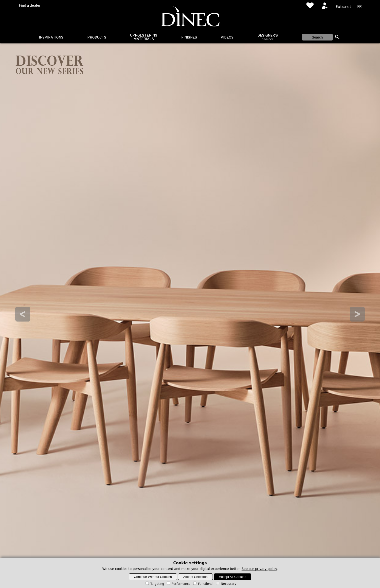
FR (360, 7)
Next (357, 314)
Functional (203, 584)
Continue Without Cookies (153, 577)
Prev (23, 314)
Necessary (226, 584)
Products (97, 37)
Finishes (189, 37)
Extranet (344, 7)
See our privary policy (259, 569)
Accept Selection (195, 577)
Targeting (154, 584)
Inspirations (51, 37)
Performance (178, 584)
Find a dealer (30, 5)
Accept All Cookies (233, 577)
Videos (227, 37)
